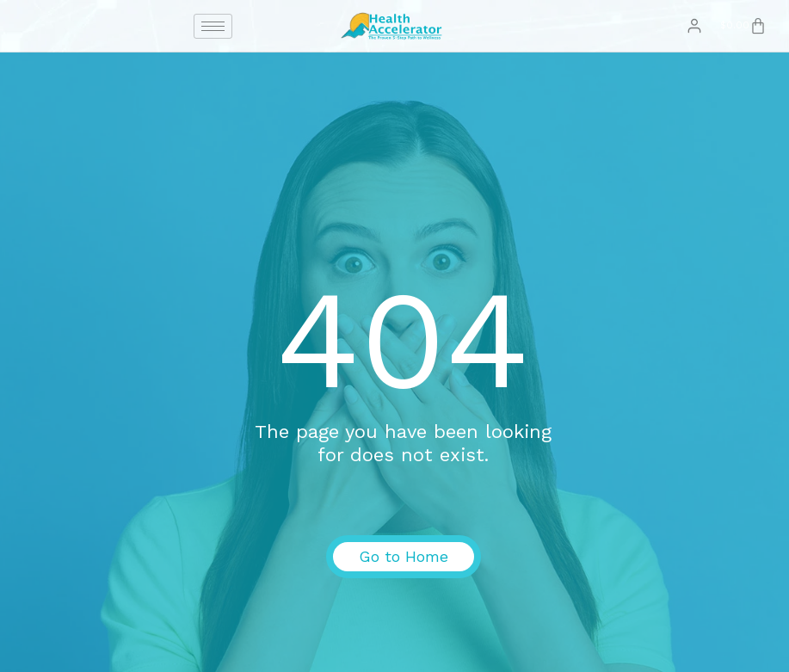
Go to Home (404, 556)
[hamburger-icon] (213, 26)
